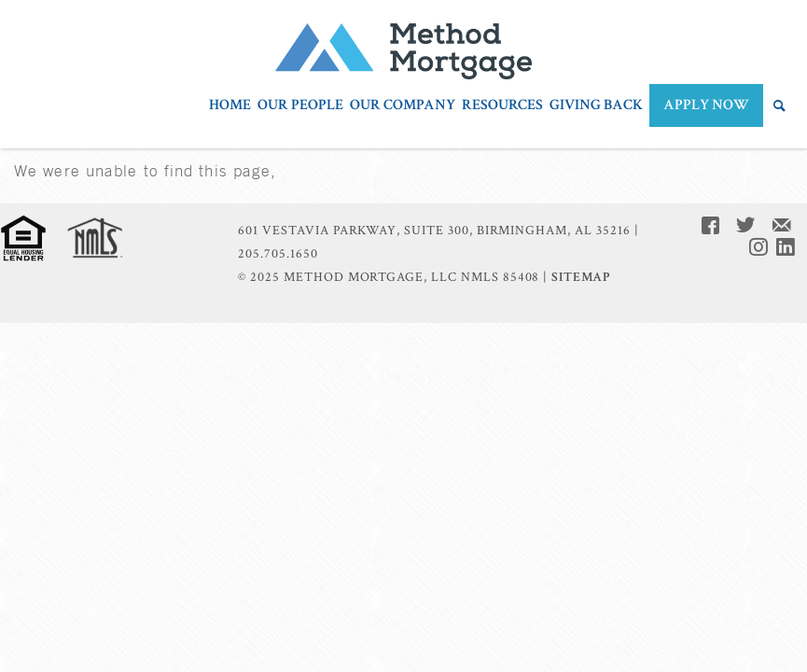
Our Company (403, 106)
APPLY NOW (706, 105)
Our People (300, 106)
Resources (502, 106)
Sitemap (581, 277)
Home (230, 106)
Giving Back (596, 106)
